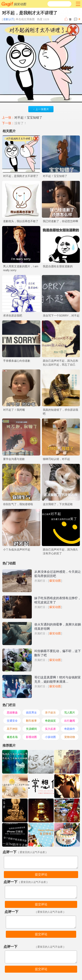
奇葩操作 (70, 729)
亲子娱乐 (50, 713)
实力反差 (50, 729)
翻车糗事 (31, 721)
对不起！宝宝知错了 (28, 118)
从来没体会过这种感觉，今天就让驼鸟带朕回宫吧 (58, 574)
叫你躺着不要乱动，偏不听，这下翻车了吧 (58, 653)
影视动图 (31, 737)
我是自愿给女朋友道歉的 (58, 266)
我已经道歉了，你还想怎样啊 (60, 221)
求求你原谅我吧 (13, 316)
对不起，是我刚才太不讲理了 (21, 176)
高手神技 (12, 729)
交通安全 (12, 721)
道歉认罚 (9, 19)
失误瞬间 (31, 729)
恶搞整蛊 (12, 713)
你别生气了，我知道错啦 (18, 504)
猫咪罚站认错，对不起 (56, 459)
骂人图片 (70, 713)
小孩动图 (50, 737)
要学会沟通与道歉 (14, 459)
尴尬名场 (12, 737)
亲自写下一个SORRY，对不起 (61, 316)
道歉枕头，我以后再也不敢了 (21, 221)
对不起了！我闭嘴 (14, 410)
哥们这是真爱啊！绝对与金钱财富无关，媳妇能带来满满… (58, 679)
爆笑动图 (55, 581)
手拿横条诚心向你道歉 (17, 361)
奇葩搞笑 (50, 721)
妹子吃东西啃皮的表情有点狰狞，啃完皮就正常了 (58, 600)
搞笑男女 (31, 713)
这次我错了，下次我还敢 (58, 504)
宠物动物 (70, 737)
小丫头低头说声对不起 (17, 550)
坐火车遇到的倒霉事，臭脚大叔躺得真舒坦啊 (58, 627)
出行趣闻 (70, 721)
